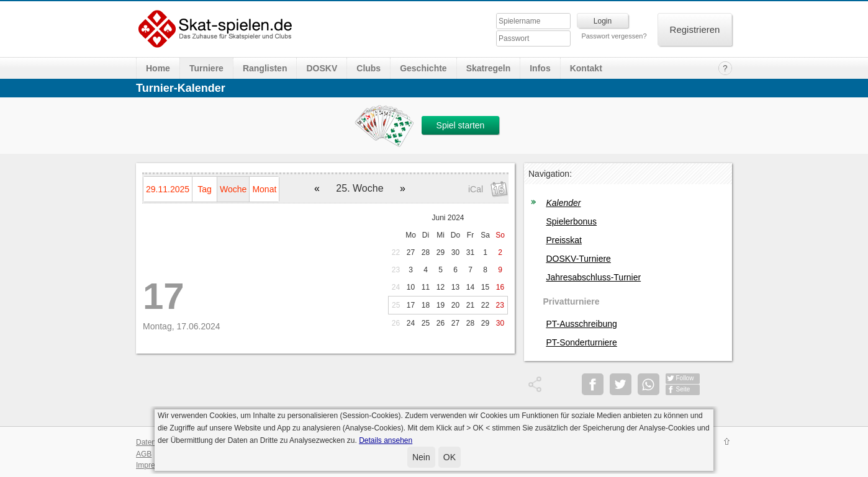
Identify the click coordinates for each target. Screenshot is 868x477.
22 (396, 252)
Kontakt (586, 68)
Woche (233, 189)
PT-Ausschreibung (581, 324)
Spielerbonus (571, 221)
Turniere (206, 68)
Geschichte (423, 68)
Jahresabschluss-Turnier (593, 277)
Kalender (563, 203)
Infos (540, 68)
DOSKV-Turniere (578, 259)
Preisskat (564, 240)
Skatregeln (489, 68)
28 (426, 252)
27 (411, 252)
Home (158, 68)
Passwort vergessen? (614, 36)
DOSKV (322, 68)
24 (396, 287)
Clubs (368, 68)
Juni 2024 (448, 218)
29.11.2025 (168, 189)
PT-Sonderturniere (581, 342)
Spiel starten (461, 125)
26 (396, 323)
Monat (264, 189)
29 (441, 252)
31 (470, 252)
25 (396, 305)
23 (396, 270)
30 (455, 252)
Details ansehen (386, 440)
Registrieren (695, 29)
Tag (205, 189)
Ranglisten (265, 68)
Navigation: (550, 174)
